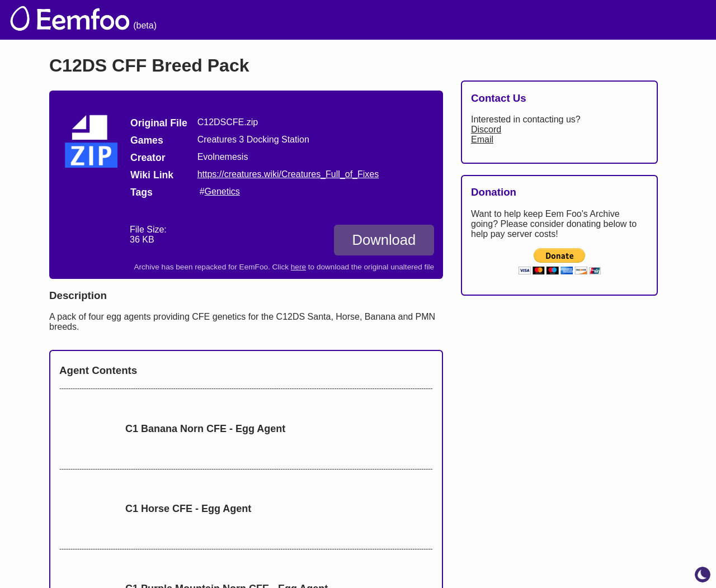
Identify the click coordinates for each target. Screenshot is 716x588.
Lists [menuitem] (496, 20)
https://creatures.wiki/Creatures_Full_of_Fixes (288, 174)
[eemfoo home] (69, 20)
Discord (486, 129)
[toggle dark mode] (703, 575)
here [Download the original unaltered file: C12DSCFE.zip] (298, 267)
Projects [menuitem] (591, 20)
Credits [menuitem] (449, 20)
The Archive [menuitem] (320, 20)
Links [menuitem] (540, 20)
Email (482, 139)
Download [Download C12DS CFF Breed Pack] (384, 240)
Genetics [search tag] (222, 191)
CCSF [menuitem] (645, 20)
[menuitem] (687, 18)
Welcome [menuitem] (390, 20)
